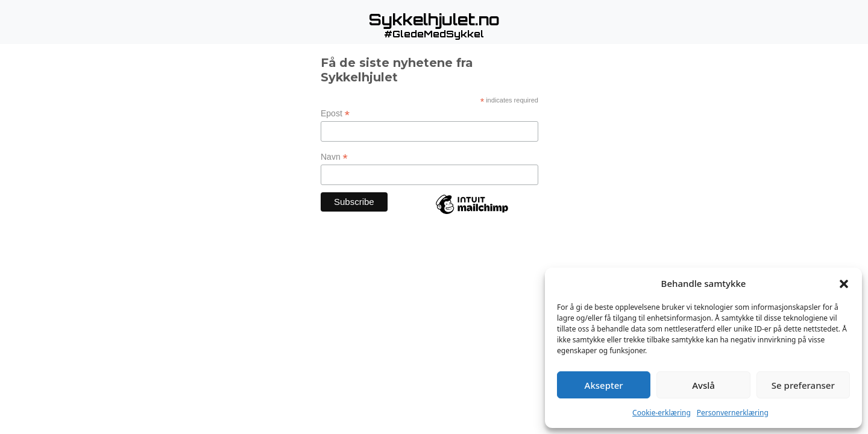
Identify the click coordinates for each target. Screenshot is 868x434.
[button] (844, 283)
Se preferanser (803, 385)
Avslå (703, 385)
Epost (335, 114)
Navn (334, 157)
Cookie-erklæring (662, 413)
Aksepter (604, 385)
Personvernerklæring (733, 413)
